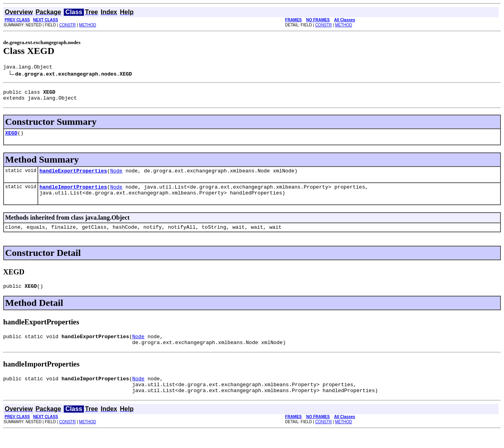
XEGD (11, 137)
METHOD (88, 25)
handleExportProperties (73, 176)
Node (116, 176)
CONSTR (67, 25)
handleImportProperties (73, 194)
